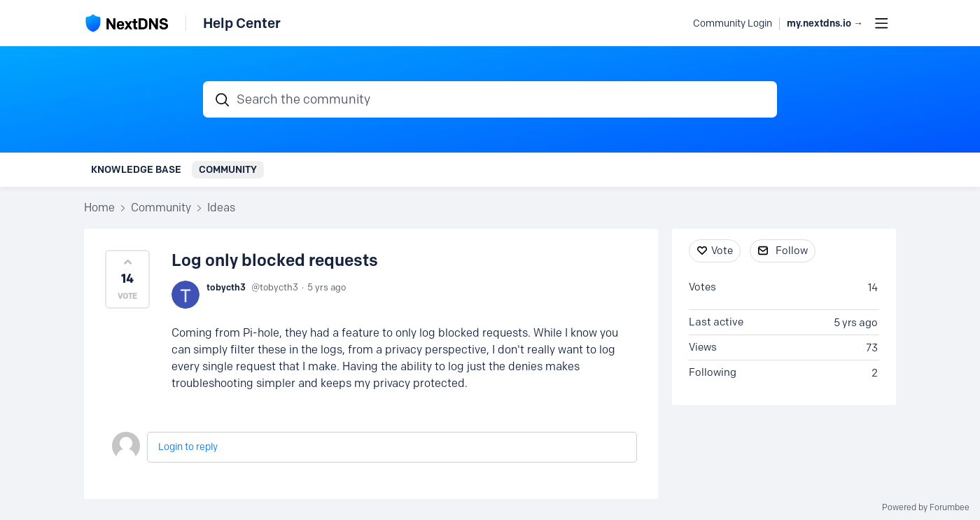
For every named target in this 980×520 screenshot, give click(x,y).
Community (228, 169)
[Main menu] (881, 23)
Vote (722, 251)
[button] (127, 279)
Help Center (242, 23)
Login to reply (188, 447)
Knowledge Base (136, 169)
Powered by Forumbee (926, 507)
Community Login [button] (733, 23)
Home (99, 208)
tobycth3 (226, 287)
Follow (792, 251)
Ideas (221, 208)
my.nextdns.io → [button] (825, 23)
